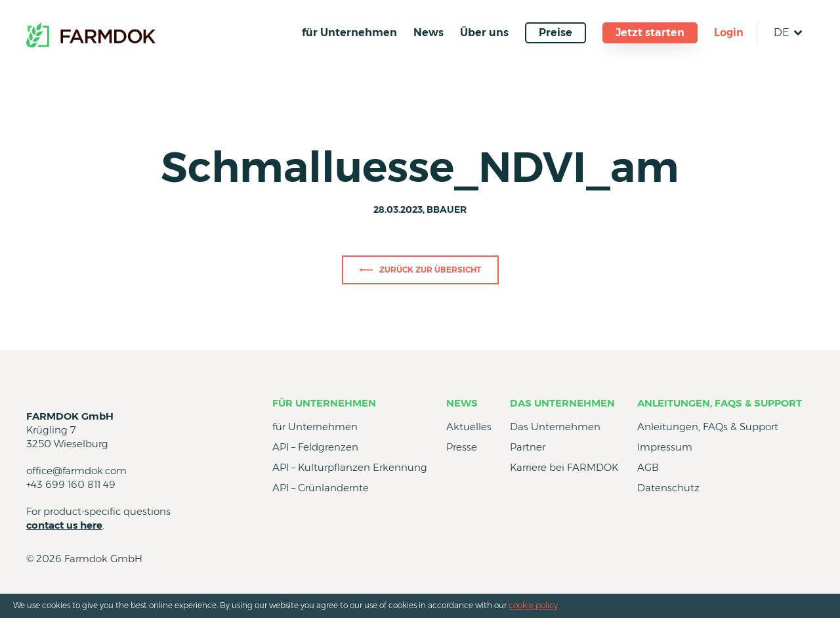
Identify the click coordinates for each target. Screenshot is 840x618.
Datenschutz (668, 488)
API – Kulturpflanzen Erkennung (350, 467)
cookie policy (533, 605)
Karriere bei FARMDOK (564, 467)
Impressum (665, 447)
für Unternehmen (349, 33)
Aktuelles (469, 427)
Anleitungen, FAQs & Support (720, 403)
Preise (556, 33)
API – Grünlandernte (321, 488)
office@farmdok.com (76, 471)
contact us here (64, 525)
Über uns (484, 33)
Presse (462, 447)
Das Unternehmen (562, 403)
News (429, 33)
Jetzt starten (650, 33)
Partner (528, 447)
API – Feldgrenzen (315, 447)
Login (729, 33)
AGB (648, 467)
